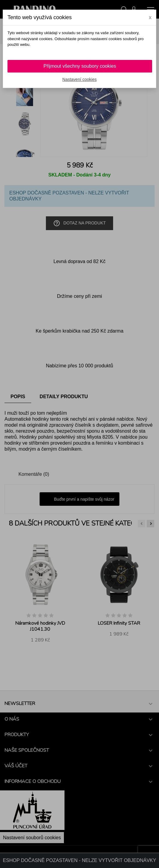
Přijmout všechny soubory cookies (80, 66)
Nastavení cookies (79, 79)
